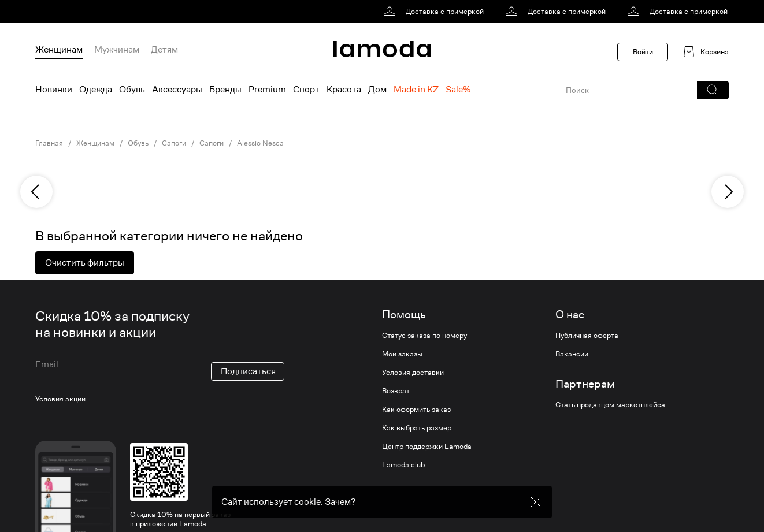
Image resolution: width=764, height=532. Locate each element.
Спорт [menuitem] (306, 90)
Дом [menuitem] (377, 90)
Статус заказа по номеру (424, 336)
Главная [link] (49, 143)
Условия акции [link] (60, 399)
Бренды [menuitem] (225, 90)
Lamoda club (403, 465)
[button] (712, 90)
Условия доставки (413, 373)
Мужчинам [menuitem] (117, 50)
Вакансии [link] (572, 354)
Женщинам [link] (95, 143)
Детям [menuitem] (164, 50)
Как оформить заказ (416, 410)
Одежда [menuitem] (96, 90)
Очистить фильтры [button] (85, 263)
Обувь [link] (138, 143)
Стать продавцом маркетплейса (610, 405)
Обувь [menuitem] (132, 90)
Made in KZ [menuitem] (416, 90)
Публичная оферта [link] (587, 336)
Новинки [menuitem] (54, 90)
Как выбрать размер (417, 428)
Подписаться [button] (248, 371)
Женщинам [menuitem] (59, 50)
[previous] (36, 192)
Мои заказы (402, 354)
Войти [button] (643, 52)
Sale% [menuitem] (458, 90)
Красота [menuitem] (344, 90)
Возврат (396, 391)
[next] (728, 192)
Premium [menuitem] (267, 90)
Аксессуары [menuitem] (177, 90)
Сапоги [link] (174, 143)
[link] (435, 12)
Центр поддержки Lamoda (427, 447)
